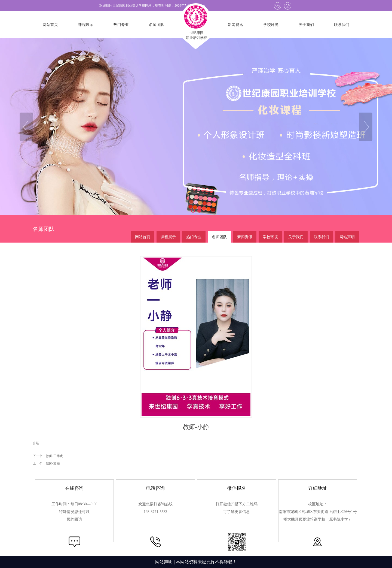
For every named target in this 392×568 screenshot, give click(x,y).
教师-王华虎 (54, 456)
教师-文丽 (53, 463)
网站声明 (164, 562)
